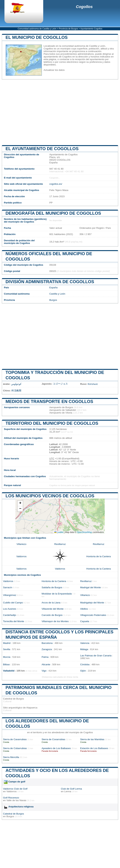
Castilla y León (57, 294)
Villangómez (10, 595)
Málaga (84, 649)
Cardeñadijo (10, 615)
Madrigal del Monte (91, 587)
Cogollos (84, 7)
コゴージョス (60, 384)
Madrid (7, 643)
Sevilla (7, 649)
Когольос (93, 384)
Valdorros (21, 556)
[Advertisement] (60, 112)
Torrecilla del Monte (14, 621)
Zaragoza (47, 649)
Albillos (84, 609)
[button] (20, 503)
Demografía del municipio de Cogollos (53, 213)
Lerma (68, 791)
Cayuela (85, 621)
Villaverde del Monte (53, 609)
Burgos (53, 300)
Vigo (44, 671)
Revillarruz (60, 544)
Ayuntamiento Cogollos (91, 29)
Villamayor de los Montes (55, 621)
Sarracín (8, 587)
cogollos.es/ (56, 184)
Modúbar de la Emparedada (57, 594)
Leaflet (59, 532)
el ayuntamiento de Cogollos (42, 149)
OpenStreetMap (84, 532)
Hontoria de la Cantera (99, 556)
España (53, 288)
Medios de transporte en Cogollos (49, 401)
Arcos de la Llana (51, 603)
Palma (45, 657)
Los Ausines (10, 609)
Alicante (46, 664)
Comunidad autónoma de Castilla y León (37, 29)
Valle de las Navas (16, 800)
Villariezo (22, 544)
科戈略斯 (16, 391)
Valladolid (9, 671)
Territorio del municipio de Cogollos (52, 423)
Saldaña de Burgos (52, 587)
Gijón (83, 671)
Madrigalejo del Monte (92, 603)
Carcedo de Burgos (52, 615)
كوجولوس (16, 384)
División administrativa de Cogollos (50, 282)
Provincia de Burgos (68, 29)
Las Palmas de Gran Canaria (96, 656)
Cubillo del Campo (13, 603)
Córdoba (85, 664)
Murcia (7, 657)
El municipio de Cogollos (37, 37)
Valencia (85, 643)
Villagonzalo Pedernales (93, 615)
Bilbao (6, 664)
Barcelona (47, 643)
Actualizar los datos (54, 70)
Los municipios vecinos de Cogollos (50, 496)
